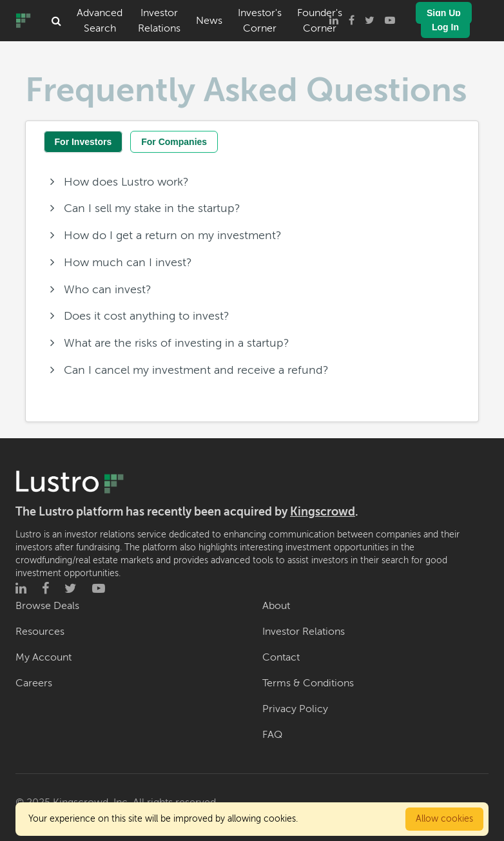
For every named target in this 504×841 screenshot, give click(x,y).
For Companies (174, 142)
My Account (44, 657)
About (276, 606)
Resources (40, 632)
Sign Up (444, 13)
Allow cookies (444, 819)
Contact (281, 657)
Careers (34, 683)
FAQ (272, 735)
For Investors (83, 142)
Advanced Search (100, 21)
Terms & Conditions (308, 683)
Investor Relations (159, 21)
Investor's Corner (260, 21)
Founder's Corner (320, 21)
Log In (445, 27)
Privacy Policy (295, 709)
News (209, 21)
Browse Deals (47, 606)
